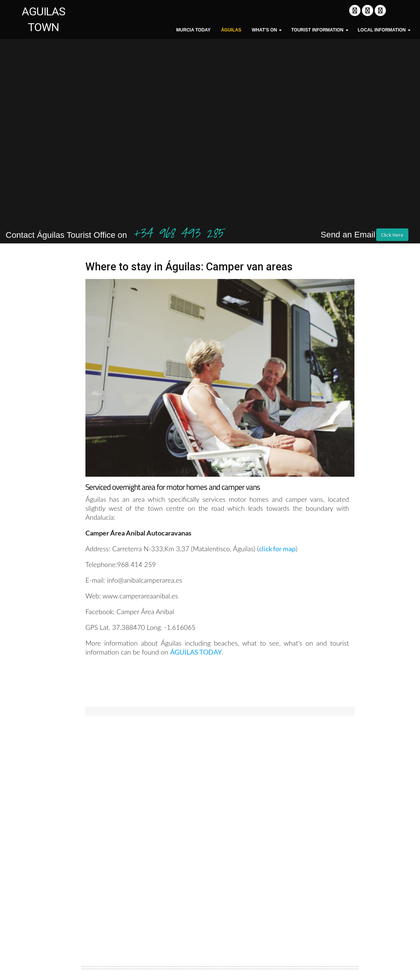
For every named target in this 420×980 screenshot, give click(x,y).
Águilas (231, 30)
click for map (277, 549)
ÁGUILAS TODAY (196, 652)
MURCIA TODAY (193, 30)
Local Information (382, 30)
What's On (264, 30)
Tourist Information (317, 30)
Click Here (392, 235)
